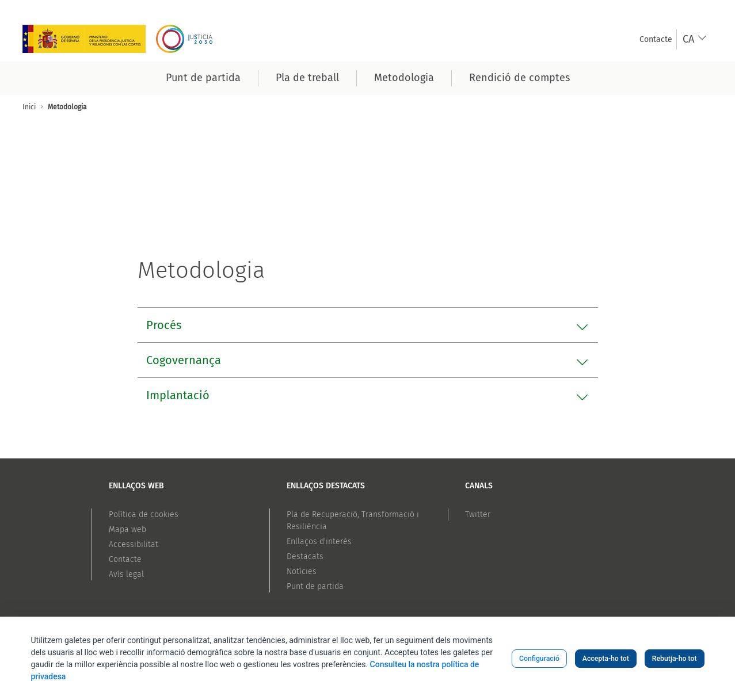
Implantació (178, 395)
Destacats (305, 556)
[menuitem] (656, 39)
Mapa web (127, 529)
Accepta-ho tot (606, 659)
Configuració (539, 659)
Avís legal (126, 574)
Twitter (478, 515)
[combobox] (695, 39)
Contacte (125, 559)
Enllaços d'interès (319, 542)
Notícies (302, 571)
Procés (164, 325)
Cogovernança (184, 360)
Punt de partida (315, 586)
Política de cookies (144, 515)
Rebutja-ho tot (675, 659)
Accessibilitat (134, 544)
